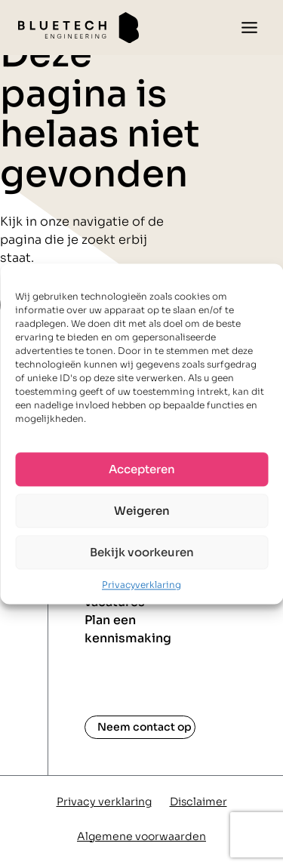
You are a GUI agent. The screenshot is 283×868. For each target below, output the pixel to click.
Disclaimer (198, 802)
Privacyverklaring (141, 585)
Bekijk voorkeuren (142, 552)
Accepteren (142, 469)
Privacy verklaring (104, 802)
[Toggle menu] (249, 28)
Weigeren (142, 511)
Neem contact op (145, 727)
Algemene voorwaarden (141, 836)
